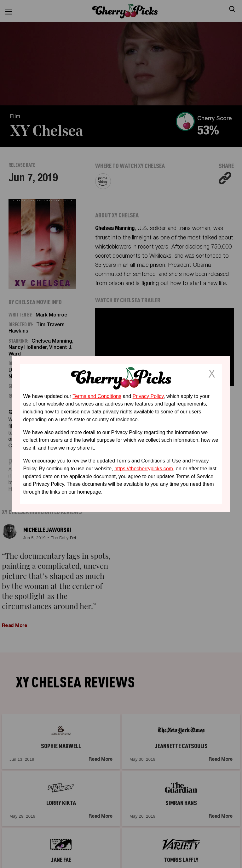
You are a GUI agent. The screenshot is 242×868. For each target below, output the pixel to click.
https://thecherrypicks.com (144, 469)
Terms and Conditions (97, 396)
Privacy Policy (148, 396)
